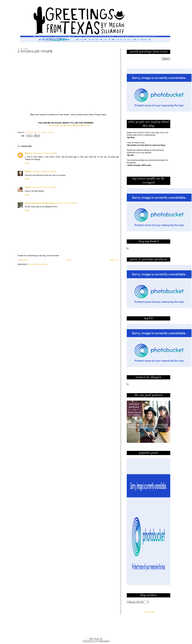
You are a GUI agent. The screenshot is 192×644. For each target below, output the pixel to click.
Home (69, 260)
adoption (31, 132)
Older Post (114, 260)
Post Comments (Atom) (38, 264)
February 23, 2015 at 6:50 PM (45, 172)
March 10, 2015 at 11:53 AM (66, 203)
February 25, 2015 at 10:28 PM (44, 187)
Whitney (28, 172)
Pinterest (86, 125)
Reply (27, 163)
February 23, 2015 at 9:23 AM (45, 153)
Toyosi (28, 187)
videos (50, 132)
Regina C (29, 153)
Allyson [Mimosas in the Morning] (39, 203)
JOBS (152, 612)
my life (41, 132)
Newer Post (23, 260)
